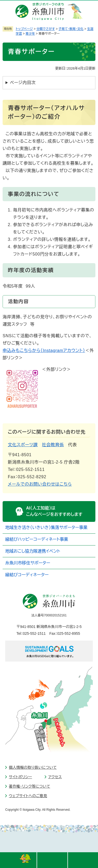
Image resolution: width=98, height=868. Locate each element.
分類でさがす (46, 29)
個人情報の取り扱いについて (33, 767)
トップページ (24, 29)
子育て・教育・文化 (71, 29)
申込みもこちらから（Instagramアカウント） (44, 350)
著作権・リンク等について (30, 786)
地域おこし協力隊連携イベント (33, 551)
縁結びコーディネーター (27, 575)
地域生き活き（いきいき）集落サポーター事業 (46, 527)
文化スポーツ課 (23, 445)
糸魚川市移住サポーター (28, 563)
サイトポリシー (21, 777)
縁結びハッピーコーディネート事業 (37, 539)
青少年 (30, 34)
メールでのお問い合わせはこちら (40, 484)
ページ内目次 (23, 83)
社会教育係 (53, 445)
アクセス (55, 777)
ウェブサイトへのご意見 (28, 796)
